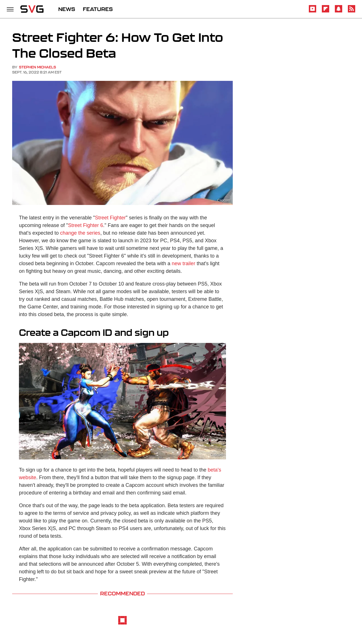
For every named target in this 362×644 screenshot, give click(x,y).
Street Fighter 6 (86, 225)
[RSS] (352, 11)
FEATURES (98, 9)
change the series (80, 233)
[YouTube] (313, 11)
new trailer (183, 263)
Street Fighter (110, 218)
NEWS (67, 9)
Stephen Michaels (37, 67)
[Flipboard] (326, 11)
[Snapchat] (339, 11)
